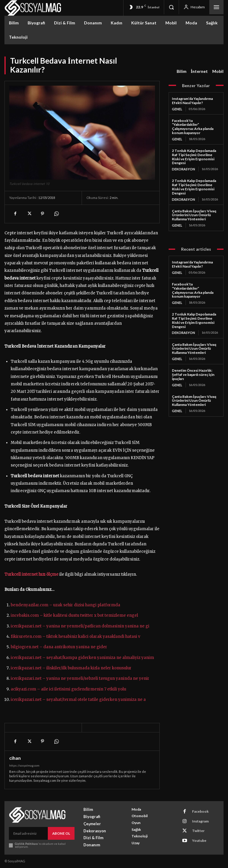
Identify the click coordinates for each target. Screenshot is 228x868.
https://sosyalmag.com (24, 765)
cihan (15, 758)
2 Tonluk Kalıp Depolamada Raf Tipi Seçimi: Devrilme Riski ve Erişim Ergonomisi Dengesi (194, 156)
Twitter (195, 826)
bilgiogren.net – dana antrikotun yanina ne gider (59, 647)
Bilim (182, 71)
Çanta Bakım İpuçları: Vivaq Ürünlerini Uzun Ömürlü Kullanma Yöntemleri (194, 214)
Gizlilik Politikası (26, 843)
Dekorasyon (183, 168)
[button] (171, 7)
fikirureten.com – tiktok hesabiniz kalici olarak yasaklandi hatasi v (75, 637)
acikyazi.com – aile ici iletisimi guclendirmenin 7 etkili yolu (68, 689)
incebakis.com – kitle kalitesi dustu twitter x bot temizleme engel (74, 615)
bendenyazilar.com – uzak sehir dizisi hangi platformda (65, 605)
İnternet (199, 71)
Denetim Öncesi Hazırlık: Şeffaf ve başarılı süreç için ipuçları (193, 372)
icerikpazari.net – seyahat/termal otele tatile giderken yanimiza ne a (78, 700)
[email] (29, 833)
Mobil (218, 71)
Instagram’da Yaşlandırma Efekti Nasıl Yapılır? (192, 101)
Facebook (197, 810)
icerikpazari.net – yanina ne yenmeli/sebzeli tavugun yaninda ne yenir (80, 678)
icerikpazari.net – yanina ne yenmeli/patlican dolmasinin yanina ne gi (80, 626)
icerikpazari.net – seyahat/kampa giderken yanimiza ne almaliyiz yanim (82, 658)
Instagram (197, 818)
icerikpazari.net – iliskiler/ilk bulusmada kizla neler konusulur (71, 668)
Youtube (196, 834)
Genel (177, 109)
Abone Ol (62, 833)
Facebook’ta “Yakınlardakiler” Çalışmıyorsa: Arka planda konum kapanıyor (193, 126)
